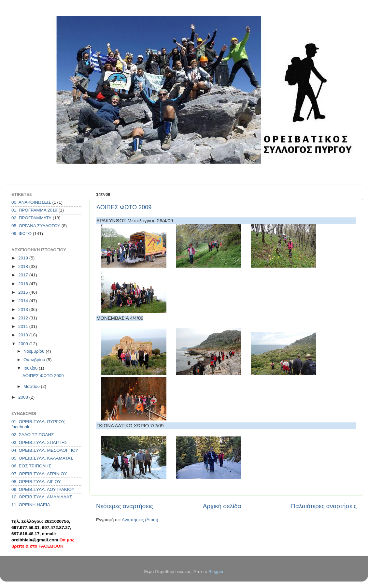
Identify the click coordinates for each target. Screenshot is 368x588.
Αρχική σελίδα (222, 506)
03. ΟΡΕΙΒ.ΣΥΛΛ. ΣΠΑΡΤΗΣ (39, 442)
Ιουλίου (31, 368)
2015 (24, 292)
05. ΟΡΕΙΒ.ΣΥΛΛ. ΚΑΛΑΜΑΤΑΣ (42, 458)
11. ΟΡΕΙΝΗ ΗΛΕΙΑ (31, 505)
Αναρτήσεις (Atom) (140, 520)
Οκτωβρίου (35, 360)
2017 (24, 275)
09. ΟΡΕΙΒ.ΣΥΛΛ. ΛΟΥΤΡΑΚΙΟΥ (43, 489)
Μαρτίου (32, 386)
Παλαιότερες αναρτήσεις (324, 506)
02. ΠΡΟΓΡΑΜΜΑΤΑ (31, 218)
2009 (24, 344)
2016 (24, 284)
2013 (24, 309)
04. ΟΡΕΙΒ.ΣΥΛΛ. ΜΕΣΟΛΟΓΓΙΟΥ (45, 450)
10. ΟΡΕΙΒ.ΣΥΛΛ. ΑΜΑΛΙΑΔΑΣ (42, 497)
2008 (24, 397)
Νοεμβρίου (35, 351)
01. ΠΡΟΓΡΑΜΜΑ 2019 (34, 210)
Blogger (216, 572)
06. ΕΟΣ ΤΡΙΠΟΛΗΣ (31, 466)
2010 (24, 335)
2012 (24, 318)
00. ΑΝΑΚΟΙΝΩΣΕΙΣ (31, 202)
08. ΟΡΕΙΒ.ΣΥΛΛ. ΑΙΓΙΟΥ (36, 482)
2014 (24, 301)
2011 (24, 326)
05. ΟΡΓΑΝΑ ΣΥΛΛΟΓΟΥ (36, 226)
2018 (24, 266)
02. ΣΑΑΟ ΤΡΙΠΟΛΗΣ (33, 435)
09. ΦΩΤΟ (21, 234)
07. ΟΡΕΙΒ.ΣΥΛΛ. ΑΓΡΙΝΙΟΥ (39, 474)
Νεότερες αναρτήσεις (125, 506)
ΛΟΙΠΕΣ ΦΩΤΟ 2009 (124, 207)
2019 (24, 258)
